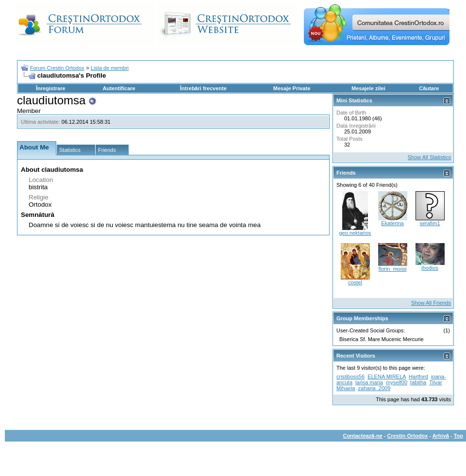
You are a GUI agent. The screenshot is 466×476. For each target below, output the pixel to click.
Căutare (429, 88)
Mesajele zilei (368, 88)
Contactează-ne (362, 436)
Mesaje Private (292, 88)
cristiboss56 (350, 377)
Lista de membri (110, 68)
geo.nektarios (355, 233)
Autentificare (119, 88)
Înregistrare (51, 88)
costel (355, 282)
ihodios (430, 268)
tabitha (418, 382)
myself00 (397, 382)
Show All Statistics (429, 157)
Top (458, 436)
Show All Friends (431, 303)
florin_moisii (392, 269)
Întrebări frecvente (203, 88)
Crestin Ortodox (408, 436)
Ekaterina (392, 223)
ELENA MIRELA (387, 377)
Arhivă (441, 436)
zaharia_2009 (374, 388)
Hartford (418, 377)
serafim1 (430, 223)
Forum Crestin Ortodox (57, 68)
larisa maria (369, 382)
